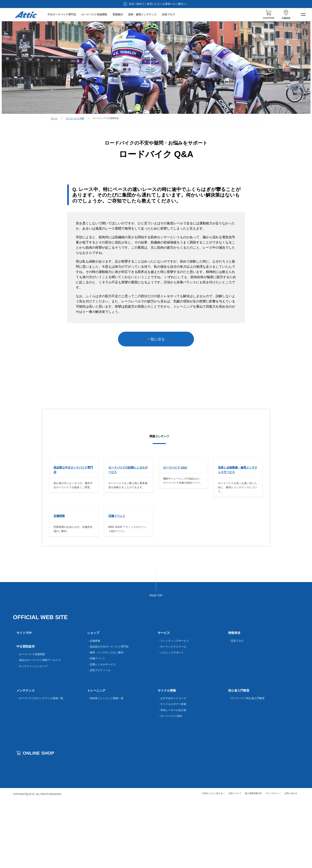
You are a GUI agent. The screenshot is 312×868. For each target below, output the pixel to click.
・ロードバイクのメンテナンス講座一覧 (40, 766)
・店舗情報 (94, 708)
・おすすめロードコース (172, 766)
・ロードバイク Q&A (170, 783)
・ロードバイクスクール (172, 714)
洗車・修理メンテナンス (142, 15)
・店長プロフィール (99, 738)
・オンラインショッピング (32, 734)
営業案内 (118, 15)
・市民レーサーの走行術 (172, 778)
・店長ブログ (236, 708)
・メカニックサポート (171, 720)
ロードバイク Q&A (75, 118)
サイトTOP (24, 700)
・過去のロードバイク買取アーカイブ (39, 728)
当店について (235, 861)
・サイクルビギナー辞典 (172, 772)
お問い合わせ (291, 861)
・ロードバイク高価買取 (31, 722)
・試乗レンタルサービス (101, 732)
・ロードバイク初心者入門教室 (246, 766)
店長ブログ (168, 15)
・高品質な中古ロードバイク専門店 (108, 714)
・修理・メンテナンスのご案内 (105, 720)
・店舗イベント (96, 726)
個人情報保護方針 (253, 861)
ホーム (54, 118)
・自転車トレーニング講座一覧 (105, 766)
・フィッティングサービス (173, 708)
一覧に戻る (156, 339)
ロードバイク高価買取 (94, 15)
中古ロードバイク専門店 (62, 15)
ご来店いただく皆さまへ (213, 861)
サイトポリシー (273, 861)
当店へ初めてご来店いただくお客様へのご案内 (158, 4)
